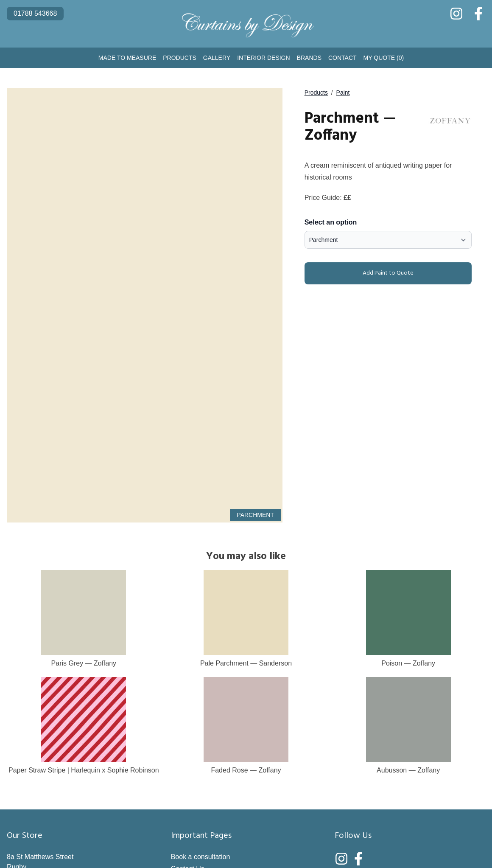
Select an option (331, 222)
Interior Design (263, 58)
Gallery (217, 58)
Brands (309, 58)
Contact (342, 58)
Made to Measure (127, 58)
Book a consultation (201, 857)
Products (180, 58)
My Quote (384, 58)
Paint (343, 93)
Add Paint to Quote (361, 273)
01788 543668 (35, 13)
